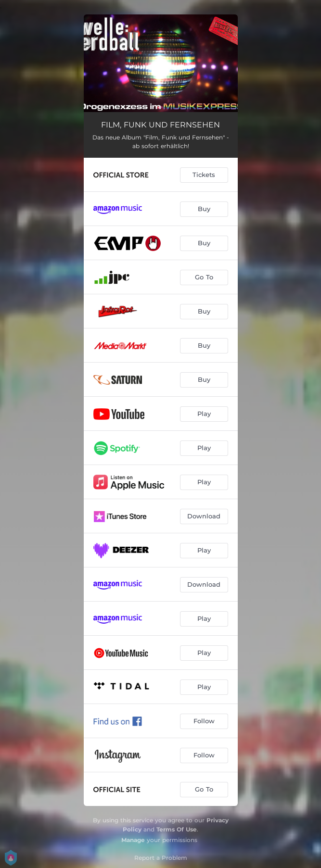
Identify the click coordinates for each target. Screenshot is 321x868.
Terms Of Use (177, 829)
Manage (133, 840)
